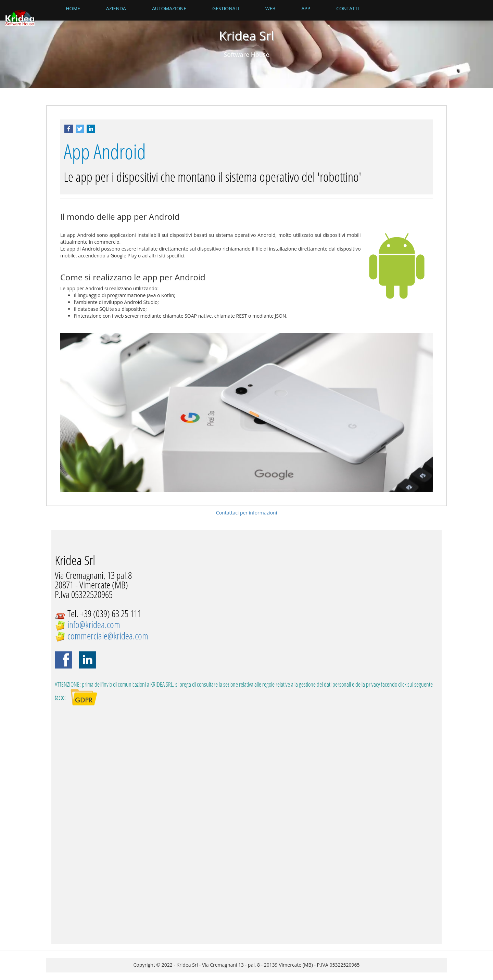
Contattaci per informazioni (246, 513)
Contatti (347, 8)
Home (73, 8)
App (306, 8)
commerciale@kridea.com (108, 636)
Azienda (116, 8)
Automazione (169, 8)
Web (270, 8)
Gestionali (226, 8)
